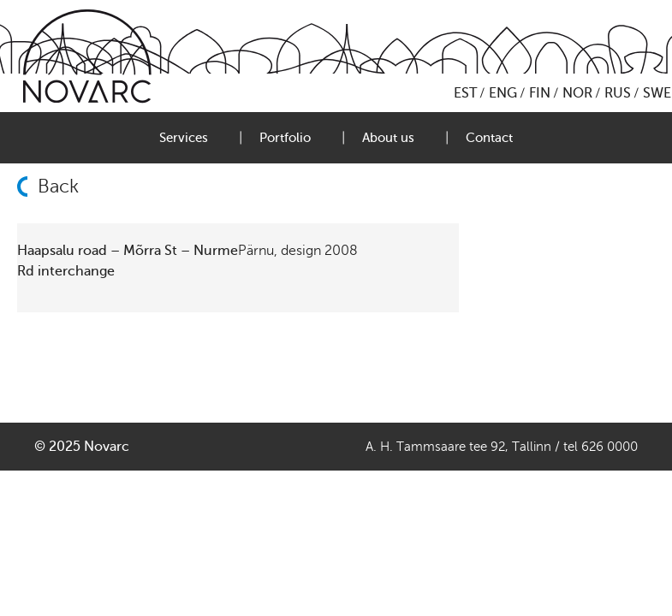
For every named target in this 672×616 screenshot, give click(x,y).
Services (184, 138)
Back (58, 187)
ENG (503, 93)
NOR (577, 93)
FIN (540, 93)
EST (465, 93)
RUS (618, 93)
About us (388, 138)
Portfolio (285, 138)
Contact (489, 138)
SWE (657, 93)
